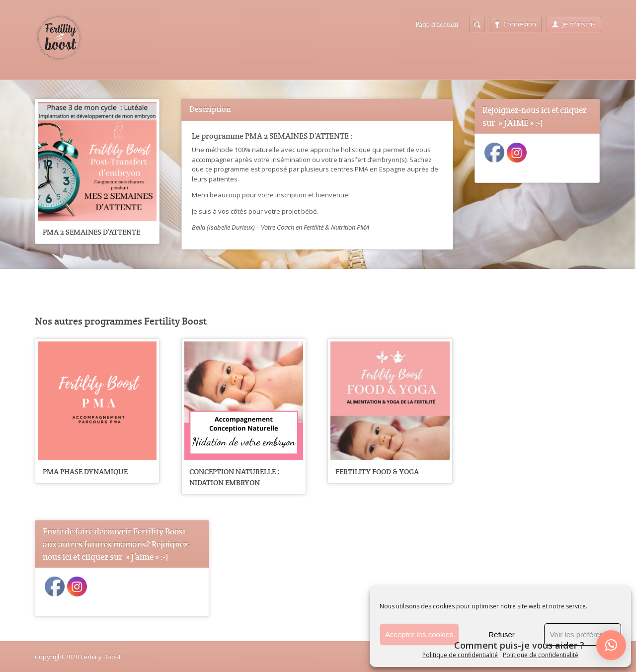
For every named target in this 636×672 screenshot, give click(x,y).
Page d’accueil (437, 24)
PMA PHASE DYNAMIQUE (85, 471)
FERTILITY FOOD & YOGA (377, 471)
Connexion (516, 24)
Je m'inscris (574, 24)
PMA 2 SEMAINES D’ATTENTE (91, 232)
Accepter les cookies (419, 634)
